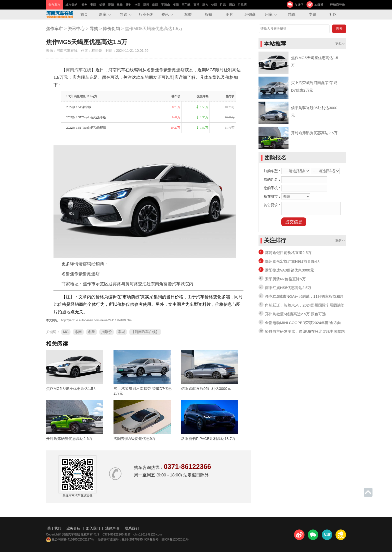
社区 (333, 14)
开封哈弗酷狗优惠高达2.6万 (69, 439)
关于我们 (54, 528)
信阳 (214, 5)
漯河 (146, 5)
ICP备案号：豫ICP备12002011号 (167, 539)
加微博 (319, 5)
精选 (292, 14)
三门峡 (186, 5)
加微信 (299, 5)
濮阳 (176, 5)
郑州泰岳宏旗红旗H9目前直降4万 (293, 261)
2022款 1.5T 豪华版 (79, 107)
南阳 (155, 5)
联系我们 (132, 528)
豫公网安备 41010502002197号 (70, 539)
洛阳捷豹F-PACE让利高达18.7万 (208, 439)
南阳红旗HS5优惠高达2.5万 (288, 288)
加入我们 (93, 528)
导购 (123, 14)
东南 (78, 332)
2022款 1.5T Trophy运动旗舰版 (86, 128)
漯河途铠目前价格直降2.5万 (288, 253)
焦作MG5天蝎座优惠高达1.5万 (71, 388)
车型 (188, 14)
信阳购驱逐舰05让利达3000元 (206, 388)
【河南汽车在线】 (145, 332)
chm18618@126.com (148, 534)
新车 (103, 14)
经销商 (250, 14)
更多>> (340, 44)
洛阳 (137, 5)
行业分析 (146, 14)
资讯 (165, 14)
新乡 (205, 5)
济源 (111, 5)
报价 (209, 14)
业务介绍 (73, 528)
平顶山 (165, 5)
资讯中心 (76, 29)
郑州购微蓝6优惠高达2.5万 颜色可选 (295, 314)
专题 (312, 14)
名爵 (91, 332)
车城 (121, 332)
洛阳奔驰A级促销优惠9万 (134, 439)
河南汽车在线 (78, 70)
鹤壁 (102, 5)
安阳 (93, 5)
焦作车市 (54, 29)
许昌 (223, 5)
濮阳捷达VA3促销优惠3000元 (289, 270)
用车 (269, 14)
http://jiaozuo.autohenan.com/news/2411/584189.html (97, 320)
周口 (232, 5)
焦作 (120, 5)
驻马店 (242, 5)
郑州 (84, 5)
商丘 (196, 5)
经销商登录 (337, 5)
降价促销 (111, 29)
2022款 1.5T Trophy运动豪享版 (86, 117)
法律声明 (112, 528)
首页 (84, 14)
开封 (129, 5)
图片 (229, 14)
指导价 (106, 332)
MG (66, 332)
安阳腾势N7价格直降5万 (285, 279)
